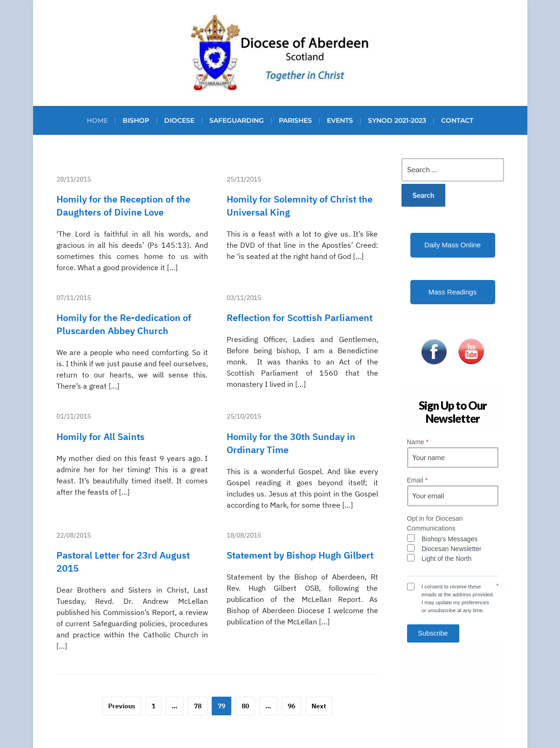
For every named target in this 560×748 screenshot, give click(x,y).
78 (198, 706)
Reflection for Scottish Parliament (300, 318)
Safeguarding (237, 120)
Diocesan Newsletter (451, 549)
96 (291, 706)
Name (418, 442)
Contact (457, 120)
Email (417, 480)
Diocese (179, 120)
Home (97, 120)
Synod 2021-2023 (397, 120)
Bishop (136, 120)
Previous (122, 706)
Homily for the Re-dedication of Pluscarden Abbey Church (124, 324)
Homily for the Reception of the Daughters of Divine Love (123, 206)
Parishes (295, 120)
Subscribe (433, 633)
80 (245, 706)
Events (340, 120)
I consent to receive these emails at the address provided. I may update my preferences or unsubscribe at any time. (458, 598)
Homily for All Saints (100, 437)
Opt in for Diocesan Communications (435, 523)
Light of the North (446, 559)
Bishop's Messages (449, 539)
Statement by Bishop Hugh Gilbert (300, 555)
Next (319, 706)
